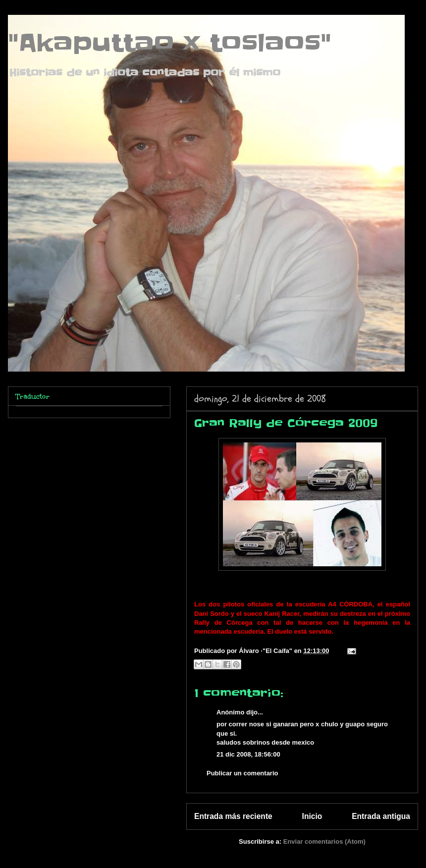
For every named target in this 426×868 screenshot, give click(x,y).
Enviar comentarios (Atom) (324, 841)
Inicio (312, 816)
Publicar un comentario (242, 773)
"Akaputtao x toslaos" (169, 43)
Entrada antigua (381, 816)
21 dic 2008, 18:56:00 (248, 754)
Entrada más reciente (233, 816)
